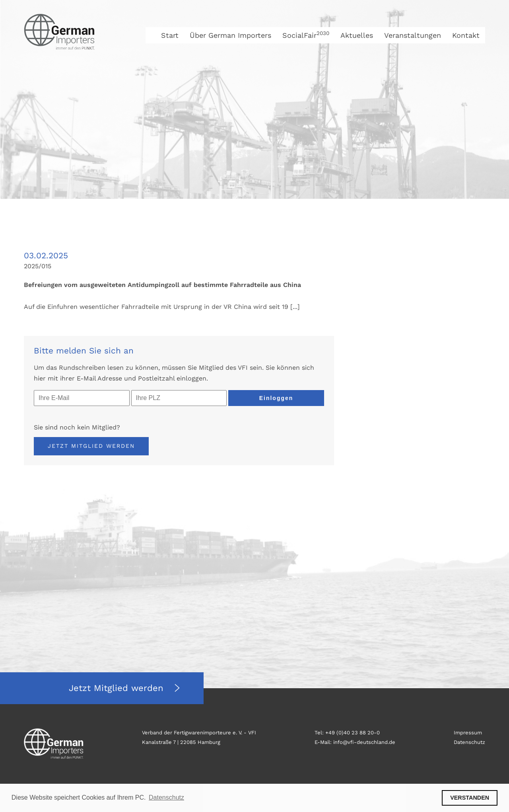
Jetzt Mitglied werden (91, 446)
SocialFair (306, 35)
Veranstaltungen (413, 35)
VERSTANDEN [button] (470, 798)
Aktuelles (357, 35)
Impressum (468, 733)
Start (170, 35)
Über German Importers (230, 35)
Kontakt (466, 35)
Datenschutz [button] (166, 797)
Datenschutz (469, 742)
